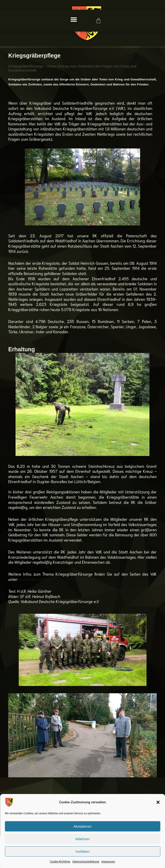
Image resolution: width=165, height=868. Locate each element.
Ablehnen (82, 839)
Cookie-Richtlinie (60, 862)
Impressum (108, 862)
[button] (158, 802)
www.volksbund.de (35, 611)
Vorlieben (82, 851)
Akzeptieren (82, 826)
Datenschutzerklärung (86, 862)
